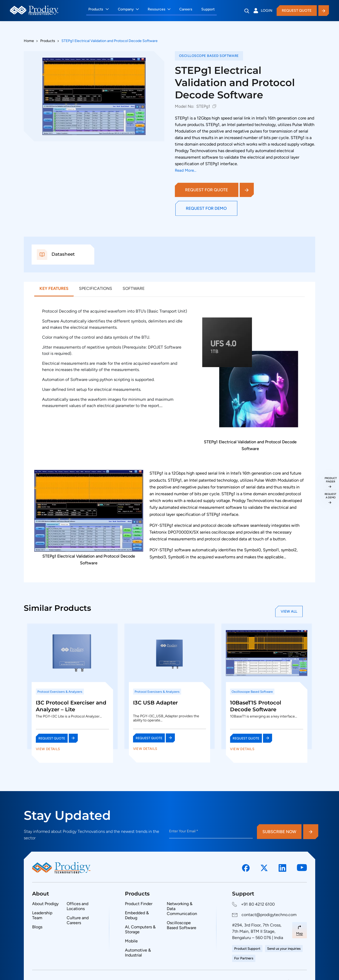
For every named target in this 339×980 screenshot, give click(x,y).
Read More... (186, 171)
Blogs (37, 927)
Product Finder (139, 904)
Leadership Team (42, 915)
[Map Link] (300, 930)
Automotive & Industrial (138, 953)
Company (127, 9)
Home (29, 41)
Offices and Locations (77, 906)
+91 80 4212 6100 (258, 904)
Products (100, 9)
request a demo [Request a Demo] (331, 496)
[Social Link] (246, 868)
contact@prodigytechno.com (269, 915)
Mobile (131, 941)
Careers (187, 9)
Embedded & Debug (137, 915)
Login (260, 11)
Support (209, 9)
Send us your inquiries (284, 949)
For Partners (244, 958)
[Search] (243, 11)
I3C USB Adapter (155, 703)
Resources (158, 9)
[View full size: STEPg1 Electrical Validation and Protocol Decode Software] (94, 96)
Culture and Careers (78, 920)
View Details (48, 749)
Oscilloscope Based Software (182, 925)
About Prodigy (45, 904)
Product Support (247, 949)
